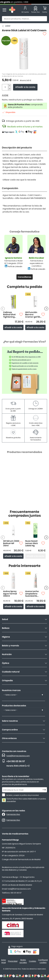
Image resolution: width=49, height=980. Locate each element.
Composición (10, 188)
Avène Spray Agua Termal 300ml (10, 594)
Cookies (32, 961)
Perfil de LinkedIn (15, 267)
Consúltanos (25, 277)
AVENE (5, 95)
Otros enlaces (9, 738)
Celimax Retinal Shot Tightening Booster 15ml (10, 315)
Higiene (6, 637)
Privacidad (13, 961)
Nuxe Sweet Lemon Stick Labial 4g (31, 543)
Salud (5, 619)
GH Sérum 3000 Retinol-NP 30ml (11, 543)
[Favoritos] (35, 10)
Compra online (10, 730)
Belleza (6, 628)
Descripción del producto (17, 148)
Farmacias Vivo (13, 814)
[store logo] (12, 10)
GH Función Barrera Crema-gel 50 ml (33, 315)
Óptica (6, 663)
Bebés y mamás (11, 646)
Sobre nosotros (10, 721)
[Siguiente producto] (46, 309)
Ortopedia (7, 681)
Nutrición (7, 654)
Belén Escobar (36, 258)
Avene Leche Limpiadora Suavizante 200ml (32, 594)
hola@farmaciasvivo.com (18, 756)
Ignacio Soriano (13, 258)
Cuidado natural (11, 672)
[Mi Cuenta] (25, 10)
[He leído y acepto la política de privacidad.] (4, 795)
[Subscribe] (45, 790)
